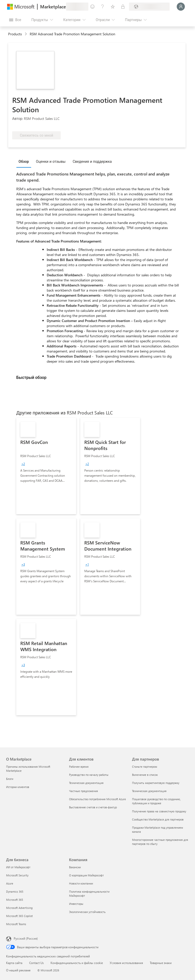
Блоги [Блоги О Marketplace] (10, 779)
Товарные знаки (161, 963)
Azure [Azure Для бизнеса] (10, 883)
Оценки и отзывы (51, 161)
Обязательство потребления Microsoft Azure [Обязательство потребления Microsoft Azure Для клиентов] (97, 799)
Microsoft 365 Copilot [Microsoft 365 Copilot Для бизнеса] (19, 916)
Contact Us (36, 963)
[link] (46, 466)
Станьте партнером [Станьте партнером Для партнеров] (145, 767)
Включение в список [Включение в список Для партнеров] (145, 775)
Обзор (24, 161)
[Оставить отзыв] (92, 7)
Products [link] (15, 34)
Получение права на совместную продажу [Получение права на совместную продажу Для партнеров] (159, 811)
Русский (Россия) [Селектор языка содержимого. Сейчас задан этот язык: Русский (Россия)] (26, 938)
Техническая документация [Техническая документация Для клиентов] (86, 783)
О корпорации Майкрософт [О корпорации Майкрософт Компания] (86, 875)
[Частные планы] (123, 7)
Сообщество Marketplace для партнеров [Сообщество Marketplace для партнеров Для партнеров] (158, 819)
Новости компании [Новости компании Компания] (81, 883)
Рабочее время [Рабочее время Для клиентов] (79, 767)
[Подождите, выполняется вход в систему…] (181, 7)
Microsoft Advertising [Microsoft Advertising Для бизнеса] (19, 908)
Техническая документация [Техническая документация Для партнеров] (149, 791)
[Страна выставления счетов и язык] (149, 7)
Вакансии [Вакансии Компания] (75, 867)
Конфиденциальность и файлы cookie (77, 963)
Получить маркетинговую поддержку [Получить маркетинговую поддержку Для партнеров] (156, 783)
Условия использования (126, 963)
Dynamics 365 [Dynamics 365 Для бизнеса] (15, 891)
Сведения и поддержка (92, 161)
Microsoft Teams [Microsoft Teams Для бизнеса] (16, 924)
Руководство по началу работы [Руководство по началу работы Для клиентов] (89, 775)
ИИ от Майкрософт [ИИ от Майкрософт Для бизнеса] (18, 867)
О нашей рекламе (18, 970)
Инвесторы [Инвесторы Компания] (76, 904)
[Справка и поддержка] (103, 7)
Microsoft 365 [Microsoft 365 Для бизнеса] (15, 900)
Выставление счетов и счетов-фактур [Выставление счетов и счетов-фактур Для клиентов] (93, 807)
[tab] (25, 161)
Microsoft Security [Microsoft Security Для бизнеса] (17, 875)
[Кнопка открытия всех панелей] (15, 20)
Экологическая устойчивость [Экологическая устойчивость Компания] (87, 912)
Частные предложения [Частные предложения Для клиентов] (84, 791)
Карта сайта (14, 963)
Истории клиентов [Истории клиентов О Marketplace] (18, 787)
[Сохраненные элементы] (113, 7)
